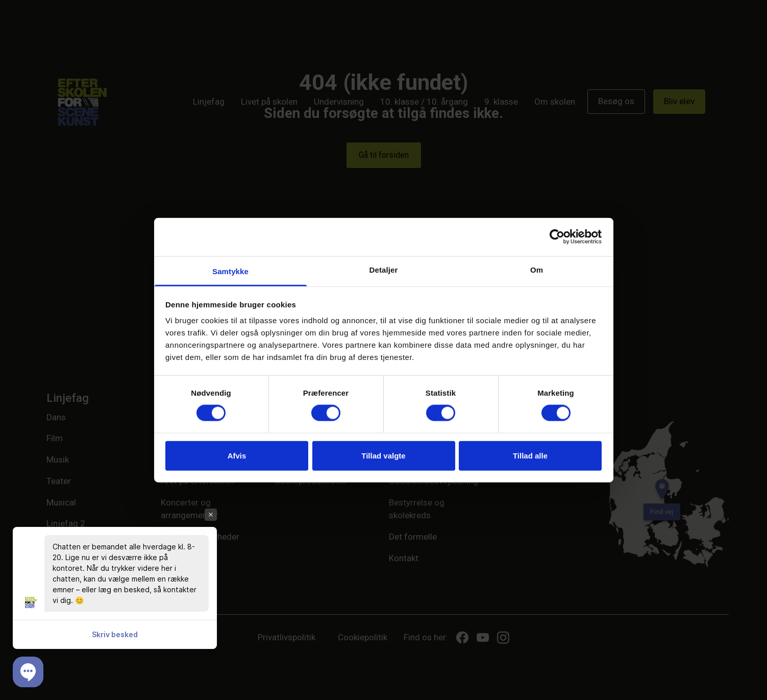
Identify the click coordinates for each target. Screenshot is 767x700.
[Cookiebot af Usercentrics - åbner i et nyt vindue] (557, 237)
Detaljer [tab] (384, 269)
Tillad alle (530, 455)
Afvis (237, 455)
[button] (28, 672)
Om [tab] (537, 269)
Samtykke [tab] (230, 271)
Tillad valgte (383, 455)
